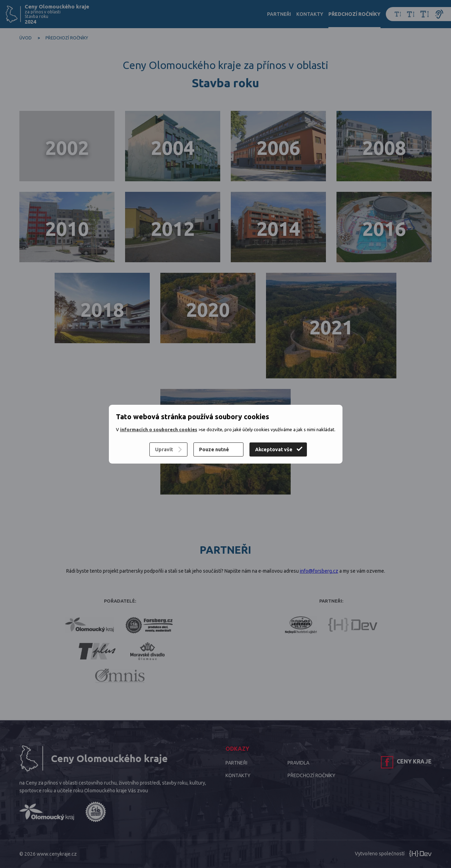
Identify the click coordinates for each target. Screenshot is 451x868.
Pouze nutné (214, 449)
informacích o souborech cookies (159, 429)
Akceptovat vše (274, 449)
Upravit (164, 449)
